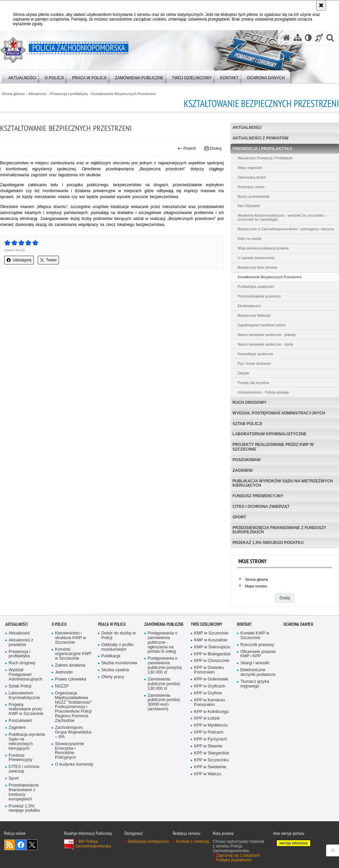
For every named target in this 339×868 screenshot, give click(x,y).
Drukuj (213, 148)
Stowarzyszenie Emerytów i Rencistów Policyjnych (70, 751)
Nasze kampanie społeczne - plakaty (267, 335)
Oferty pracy (113, 677)
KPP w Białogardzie (212, 654)
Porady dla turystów (253, 383)
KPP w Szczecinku (211, 760)
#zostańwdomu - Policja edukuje (263, 392)
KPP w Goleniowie (211, 679)
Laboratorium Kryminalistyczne (269, 434)
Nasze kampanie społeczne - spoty (265, 344)
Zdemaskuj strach (252, 177)
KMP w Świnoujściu (212, 647)
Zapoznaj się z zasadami (238, 855)
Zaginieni (242, 470)
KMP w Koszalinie (211, 640)
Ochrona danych (298, 624)
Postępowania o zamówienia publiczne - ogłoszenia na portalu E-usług (163, 643)
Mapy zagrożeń (250, 168)
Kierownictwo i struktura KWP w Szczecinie (71, 638)
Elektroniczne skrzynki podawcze (258, 672)
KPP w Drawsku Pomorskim (209, 670)
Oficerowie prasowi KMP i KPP (258, 654)
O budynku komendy (74, 764)
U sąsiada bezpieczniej (256, 258)
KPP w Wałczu (208, 774)
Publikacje (111, 656)
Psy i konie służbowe (254, 363)
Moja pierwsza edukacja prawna (263, 248)
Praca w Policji (112, 624)
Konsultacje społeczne (255, 354)
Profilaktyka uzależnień (256, 287)
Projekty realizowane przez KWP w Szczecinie (273, 447)
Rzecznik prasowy (257, 645)
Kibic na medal (249, 239)
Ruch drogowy (249, 403)
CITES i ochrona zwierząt (261, 507)
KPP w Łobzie (207, 718)
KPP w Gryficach (210, 686)
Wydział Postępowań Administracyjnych (279, 413)
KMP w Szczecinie (211, 633)
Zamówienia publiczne (164, 624)
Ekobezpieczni (249, 306)
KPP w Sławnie (208, 746)
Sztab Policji (247, 424)
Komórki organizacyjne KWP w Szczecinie (73, 654)
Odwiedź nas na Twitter (32, 845)
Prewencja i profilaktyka (69, 94)
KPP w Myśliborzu (211, 725)
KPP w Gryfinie (208, 693)
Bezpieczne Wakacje (254, 315)
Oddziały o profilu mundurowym (118, 647)
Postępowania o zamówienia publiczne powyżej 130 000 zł (165, 665)
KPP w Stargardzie (212, 753)
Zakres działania (70, 665)
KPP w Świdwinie (210, 767)
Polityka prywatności (234, 860)
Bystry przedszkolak (254, 196)
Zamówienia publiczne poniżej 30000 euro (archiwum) (164, 703)
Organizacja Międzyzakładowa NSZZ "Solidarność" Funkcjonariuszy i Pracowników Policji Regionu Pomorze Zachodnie (73, 707)
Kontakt (244, 624)
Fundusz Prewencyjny (258, 496)
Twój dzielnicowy (206, 624)
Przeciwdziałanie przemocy (259, 296)
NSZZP (62, 686)
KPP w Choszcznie (212, 661)
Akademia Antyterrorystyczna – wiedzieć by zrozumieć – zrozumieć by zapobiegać (282, 217)
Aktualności (38, 94)
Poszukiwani (246, 460)
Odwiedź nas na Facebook (21, 845)
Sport (239, 517)
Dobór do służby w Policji (119, 636)
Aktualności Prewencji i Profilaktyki (265, 158)
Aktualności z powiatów (260, 138)
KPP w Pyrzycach (210, 739)
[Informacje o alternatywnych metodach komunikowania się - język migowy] (319, 38)
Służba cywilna (115, 670)
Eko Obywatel (249, 206)
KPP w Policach (209, 732)
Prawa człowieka (71, 679)
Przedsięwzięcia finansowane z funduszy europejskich (279, 530)
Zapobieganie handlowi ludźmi (262, 325)
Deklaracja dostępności (148, 841)
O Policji (59, 624)
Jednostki (64, 672)
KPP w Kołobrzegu (211, 712)
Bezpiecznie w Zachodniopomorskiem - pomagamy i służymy (286, 229)
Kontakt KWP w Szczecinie (255, 636)
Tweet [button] (48, 260)
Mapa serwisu (256, 586)
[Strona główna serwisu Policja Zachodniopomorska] (287, 38)
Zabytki (243, 373)
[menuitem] (22, 76)
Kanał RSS (10, 845)
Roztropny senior (251, 187)
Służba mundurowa (119, 663)
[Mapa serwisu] (298, 38)
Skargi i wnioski (255, 663)
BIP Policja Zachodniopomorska (93, 844)
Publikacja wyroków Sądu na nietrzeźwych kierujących (283, 483)
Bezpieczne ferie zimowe (257, 267)
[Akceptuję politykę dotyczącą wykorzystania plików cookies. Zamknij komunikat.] (321, 5)
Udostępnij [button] (19, 260)
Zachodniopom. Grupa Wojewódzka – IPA (73, 732)
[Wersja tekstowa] (308, 38)
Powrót (187, 148)
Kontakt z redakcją (193, 841)
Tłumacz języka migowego (255, 684)
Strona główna (13, 94)
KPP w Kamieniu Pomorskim (210, 703)
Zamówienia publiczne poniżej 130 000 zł (164, 684)
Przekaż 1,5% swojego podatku (268, 543)
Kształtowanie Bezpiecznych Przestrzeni (123, 94)
